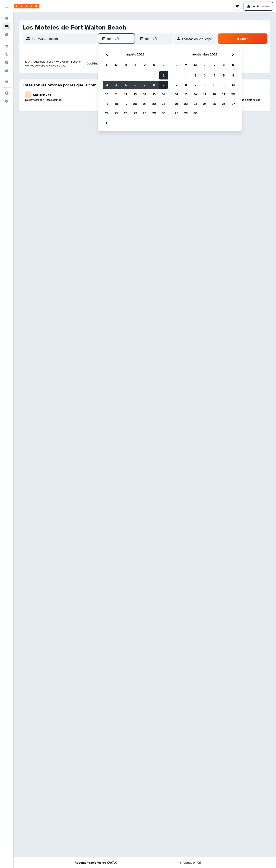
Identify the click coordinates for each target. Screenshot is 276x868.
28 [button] (145, 113)
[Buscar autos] (7, 35)
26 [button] (126, 113)
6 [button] (135, 85)
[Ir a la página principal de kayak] (26, 6)
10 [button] (107, 94)
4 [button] (116, 85)
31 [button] (107, 123)
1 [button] (154, 75)
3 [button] (107, 85)
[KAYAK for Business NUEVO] (7, 71)
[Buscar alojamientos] (7, 26)
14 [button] (145, 94)
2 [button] (164, 75)
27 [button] (135, 113)
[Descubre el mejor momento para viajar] (7, 62)
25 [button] (116, 113)
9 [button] (164, 85)
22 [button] (154, 104)
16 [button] (164, 94)
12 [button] (126, 94)
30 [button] (163, 113)
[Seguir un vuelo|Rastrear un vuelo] (7, 54)
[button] (7, 6)
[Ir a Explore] (7, 46)
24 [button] (107, 113)
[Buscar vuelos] (7, 18)
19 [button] (126, 104)
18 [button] (116, 104)
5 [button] (126, 85)
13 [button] (135, 94)
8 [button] (154, 85)
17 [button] (107, 104)
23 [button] (163, 104)
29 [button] (154, 113)
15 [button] (154, 94)
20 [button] (135, 104)
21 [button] (145, 104)
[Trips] (7, 82)
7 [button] (145, 85)
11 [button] (116, 94)
